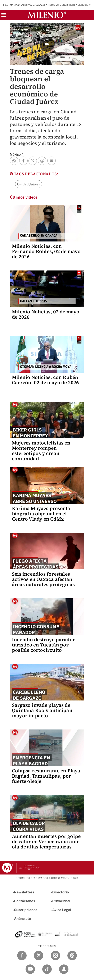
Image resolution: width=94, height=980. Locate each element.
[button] (4, 16)
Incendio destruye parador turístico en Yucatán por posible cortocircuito (43, 645)
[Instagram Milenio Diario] (55, 956)
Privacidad (61, 901)
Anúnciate (22, 919)
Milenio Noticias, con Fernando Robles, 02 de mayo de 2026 (46, 251)
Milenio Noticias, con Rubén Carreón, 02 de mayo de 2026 (45, 380)
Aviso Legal (62, 910)
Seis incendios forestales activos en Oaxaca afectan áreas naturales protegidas (43, 579)
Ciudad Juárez (29, 184)
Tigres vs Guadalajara (61, 5)
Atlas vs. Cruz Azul (33, 5)
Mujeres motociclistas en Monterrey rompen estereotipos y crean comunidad (41, 451)
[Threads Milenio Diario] (72, 956)
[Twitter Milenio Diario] (39, 956)
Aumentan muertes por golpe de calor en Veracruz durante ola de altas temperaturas (46, 842)
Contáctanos (25, 901)
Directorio (61, 892)
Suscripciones (26, 910)
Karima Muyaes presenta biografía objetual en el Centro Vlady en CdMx (41, 514)
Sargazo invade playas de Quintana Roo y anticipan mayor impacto (42, 710)
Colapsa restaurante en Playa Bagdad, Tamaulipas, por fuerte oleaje (46, 776)
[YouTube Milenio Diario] (30, 969)
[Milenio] (47, 15)
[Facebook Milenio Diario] (22, 956)
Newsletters (24, 892)
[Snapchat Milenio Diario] (64, 969)
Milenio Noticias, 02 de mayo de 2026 (46, 314)
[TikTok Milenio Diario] (47, 969)
